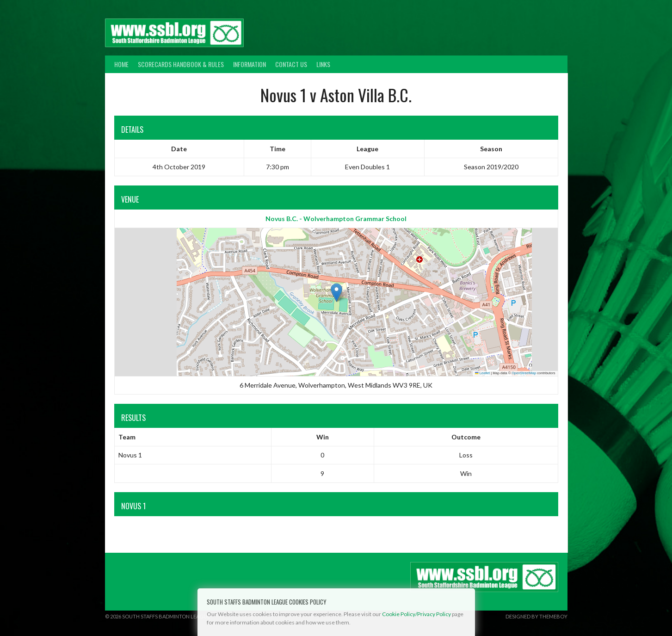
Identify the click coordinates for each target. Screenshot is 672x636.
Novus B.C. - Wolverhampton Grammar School (336, 219)
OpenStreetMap (524, 373)
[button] (336, 293)
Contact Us (291, 64)
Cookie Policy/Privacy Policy (416, 614)
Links (323, 64)
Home (121, 64)
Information (250, 64)
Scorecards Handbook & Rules (181, 64)
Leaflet (482, 373)
